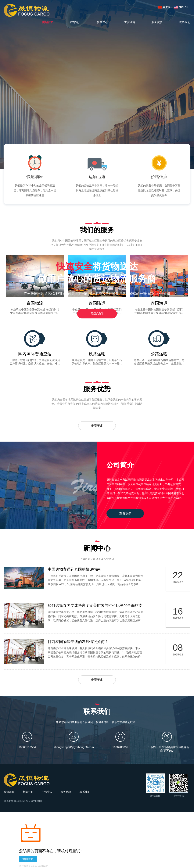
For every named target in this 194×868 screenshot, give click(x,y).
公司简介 (75, 22)
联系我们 (185, 22)
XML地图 (36, 801)
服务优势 (157, 22)
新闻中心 (102, 22)
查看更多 (97, 426)
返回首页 (28, 859)
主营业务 (130, 22)
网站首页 (48, 22)
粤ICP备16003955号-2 (17, 801)
